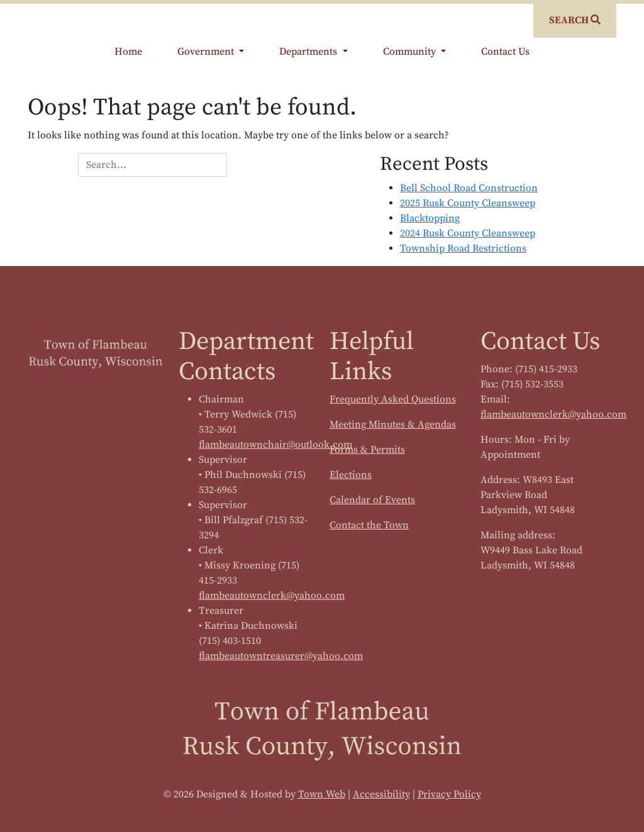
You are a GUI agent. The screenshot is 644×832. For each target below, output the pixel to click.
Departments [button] (309, 52)
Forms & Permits (367, 450)
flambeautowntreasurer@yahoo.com (281, 656)
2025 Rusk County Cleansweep (468, 203)
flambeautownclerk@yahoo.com (272, 596)
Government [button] (207, 52)
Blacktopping (430, 218)
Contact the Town (369, 525)
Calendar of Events (372, 500)
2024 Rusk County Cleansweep (468, 233)
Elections (351, 475)
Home (128, 52)
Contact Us (505, 52)
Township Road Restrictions (463, 248)
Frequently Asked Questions (393, 399)
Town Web (322, 794)
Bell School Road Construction (469, 188)
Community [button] (411, 52)
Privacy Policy (449, 794)
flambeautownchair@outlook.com (275, 445)
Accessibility (381, 794)
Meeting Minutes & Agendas (393, 424)
